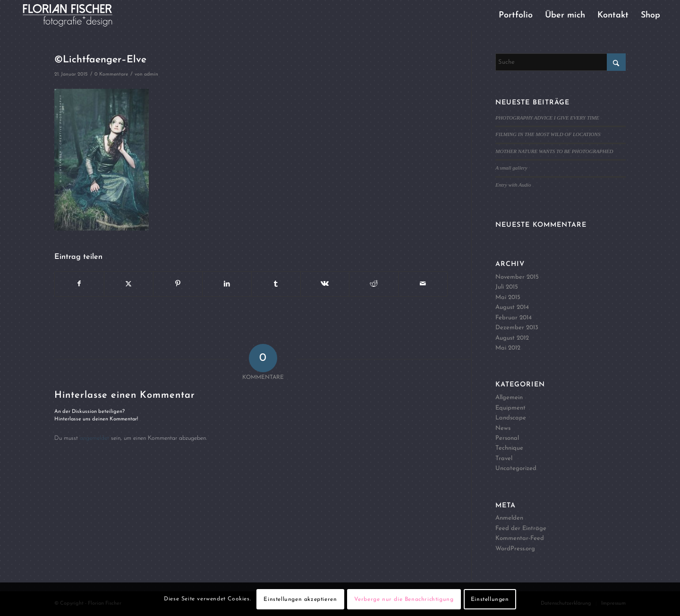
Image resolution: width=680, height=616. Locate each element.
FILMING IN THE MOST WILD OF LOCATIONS (548, 134)
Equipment (510, 408)
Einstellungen (490, 599)
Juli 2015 (507, 287)
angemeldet (94, 438)
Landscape (511, 418)
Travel (504, 458)
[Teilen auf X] (129, 284)
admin (151, 74)
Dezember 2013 (517, 328)
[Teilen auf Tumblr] (276, 284)
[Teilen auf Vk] (325, 284)
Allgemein (509, 398)
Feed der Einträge (521, 528)
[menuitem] (516, 15)
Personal (507, 438)
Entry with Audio (513, 185)
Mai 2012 (508, 348)
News (503, 428)
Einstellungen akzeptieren (300, 599)
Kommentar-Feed (520, 538)
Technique (509, 448)
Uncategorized (516, 468)
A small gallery (511, 168)
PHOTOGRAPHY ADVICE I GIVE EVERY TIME (547, 118)
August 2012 (512, 338)
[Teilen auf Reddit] (374, 284)
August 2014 (512, 307)
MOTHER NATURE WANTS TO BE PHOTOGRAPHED (554, 151)
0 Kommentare (111, 74)
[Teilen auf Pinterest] (178, 284)
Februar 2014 (514, 318)
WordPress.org (515, 549)
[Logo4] (75, 15)
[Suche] (561, 62)
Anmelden (509, 518)
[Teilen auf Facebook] (79, 284)
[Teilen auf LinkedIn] (227, 284)
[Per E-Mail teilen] (423, 284)
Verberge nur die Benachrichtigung (404, 599)
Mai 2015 (508, 297)
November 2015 (517, 277)
